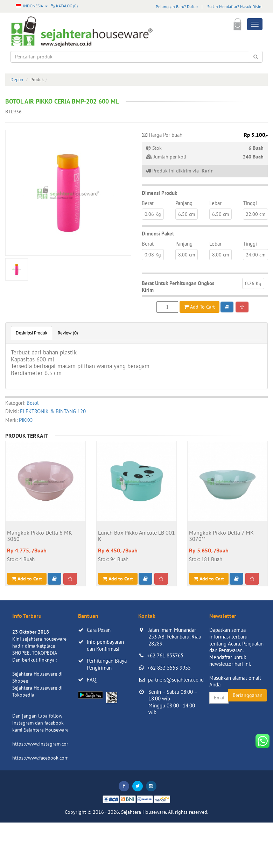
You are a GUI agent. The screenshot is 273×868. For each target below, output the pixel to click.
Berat (148, 203)
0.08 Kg (153, 255)
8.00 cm (187, 255)
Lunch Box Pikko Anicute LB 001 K (136, 536)
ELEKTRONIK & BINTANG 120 (53, 411)
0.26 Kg (253, 283)
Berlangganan (248, 695)
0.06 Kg (153, 214)
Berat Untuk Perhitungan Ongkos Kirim (178, 287)
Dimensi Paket (158, 234)
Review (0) (68, 333)
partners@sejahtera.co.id (176, 680)
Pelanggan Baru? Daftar (177, 6)
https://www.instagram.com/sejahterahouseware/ (64, 744)
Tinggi (250, 203)
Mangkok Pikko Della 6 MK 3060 (40, 536)
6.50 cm (187, 214)
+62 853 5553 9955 (169, 668)
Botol (33, 403)
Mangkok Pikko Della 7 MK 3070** (221, 536)
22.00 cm (255, 214)
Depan (17, 80)
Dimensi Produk (159, 193)
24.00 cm (255, 255)
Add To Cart (199, 307)
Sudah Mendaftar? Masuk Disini (235, 6)
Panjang (184, 203)
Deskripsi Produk (31, 333)
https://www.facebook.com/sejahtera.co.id (57, 758)
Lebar (215, 203)
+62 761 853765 (165, 655)
